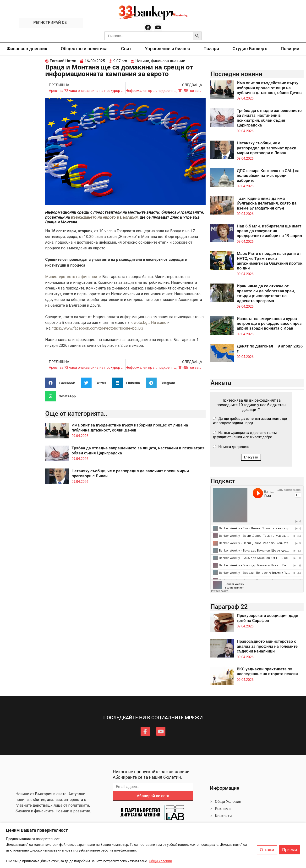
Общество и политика (84, 49)
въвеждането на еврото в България (104, 217)
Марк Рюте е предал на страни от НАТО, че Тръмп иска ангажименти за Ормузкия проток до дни (270, 261)
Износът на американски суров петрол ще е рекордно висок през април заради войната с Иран (269, 324)
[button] (62, 383)
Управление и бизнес (167, 49)
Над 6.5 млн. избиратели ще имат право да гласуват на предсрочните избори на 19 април (269, 231)
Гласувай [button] (251, 457)
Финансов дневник (27, 49)
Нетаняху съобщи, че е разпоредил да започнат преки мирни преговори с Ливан (266, 148)
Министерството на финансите (73, 277)
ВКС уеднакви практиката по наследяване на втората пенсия (267, 671)
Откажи (267, 850)
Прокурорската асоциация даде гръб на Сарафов (267, 618)
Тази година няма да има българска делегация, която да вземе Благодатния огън (267, 203)
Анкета (221, 383)
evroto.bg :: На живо (149, 323)
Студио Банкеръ (250, 49)
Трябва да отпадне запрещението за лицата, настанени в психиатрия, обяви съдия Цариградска (269, 118)
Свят (126, 49)
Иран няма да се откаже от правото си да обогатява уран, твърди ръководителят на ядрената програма (266, 293)
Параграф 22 (229, 607)
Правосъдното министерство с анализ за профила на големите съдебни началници (267, 646)
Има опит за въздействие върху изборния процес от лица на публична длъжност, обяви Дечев (130, 427)
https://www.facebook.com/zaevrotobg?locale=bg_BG (97, 328)
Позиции (290, 49)
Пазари (211, 49)
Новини (142, 61)
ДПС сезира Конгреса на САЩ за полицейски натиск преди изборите (268, 176)
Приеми (290, 850)
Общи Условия (160, 861)
